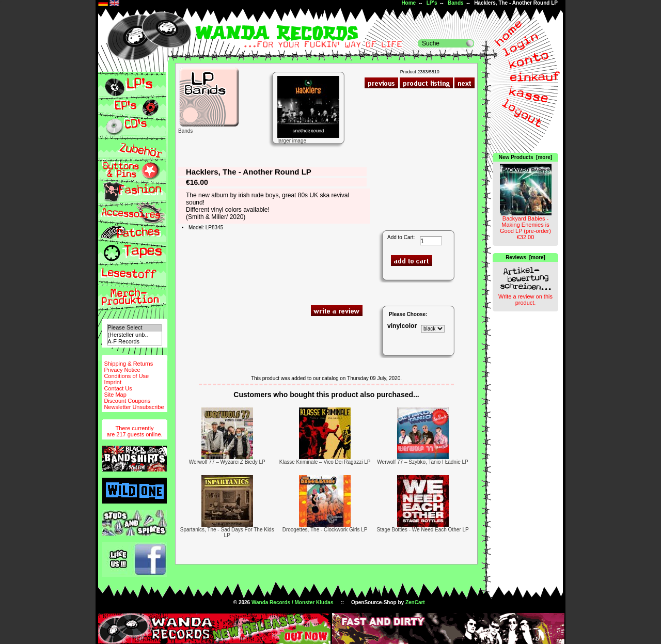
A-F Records (134, 342)
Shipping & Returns (128, 364)
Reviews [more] (525, 257)
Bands (456, 3)
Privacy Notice (122, 370)
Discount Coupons (127, 401)
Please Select (134, 328)
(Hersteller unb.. (134, 335)
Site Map (115, 395)
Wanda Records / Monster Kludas (293, 602)
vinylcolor (402, 326)
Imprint (113, 382)
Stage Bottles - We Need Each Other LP (422, 530)
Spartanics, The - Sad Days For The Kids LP (227, 532)
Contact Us (118, 388)
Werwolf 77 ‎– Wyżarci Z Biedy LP (227, 462)
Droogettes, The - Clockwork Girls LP (325, 530)
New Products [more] (525, 157)
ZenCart (415, 602)
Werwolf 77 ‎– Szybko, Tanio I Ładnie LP (422, 462)
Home (408, 3)
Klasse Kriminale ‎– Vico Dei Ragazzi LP (325, 462)
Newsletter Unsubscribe (134, 407)
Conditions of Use (126, 376)
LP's (432, 3)
